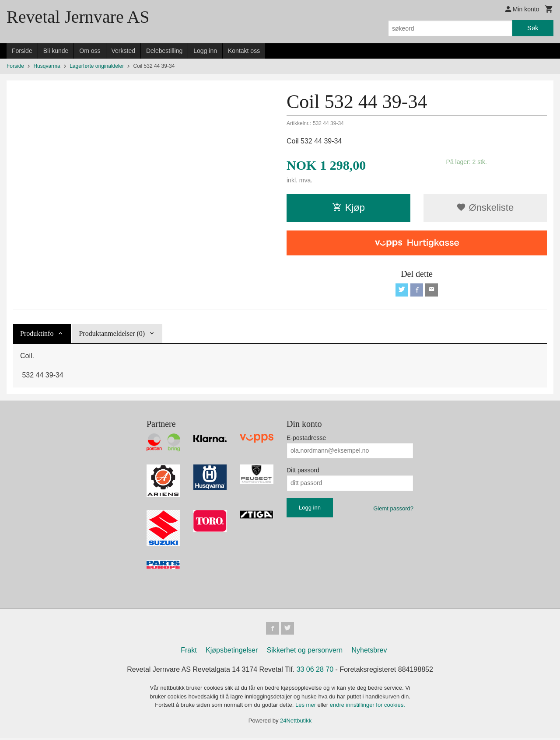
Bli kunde (56, 51)
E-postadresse (306, 439)
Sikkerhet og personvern (305, 652)
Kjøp (348, 208)
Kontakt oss (244, 51)
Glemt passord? (393, 509)
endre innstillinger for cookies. (367, 707)
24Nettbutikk (296, 722)
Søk (533, 28)
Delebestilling (164, 51)
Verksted (123, 51)
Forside (22, 51)
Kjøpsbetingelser (232, 652)
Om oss (90, 51)
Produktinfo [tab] (37, 334)
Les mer (306, 707)
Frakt (189, 652)
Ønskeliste (485, 208)
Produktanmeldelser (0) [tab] (112, 334)
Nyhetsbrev (369, 652)
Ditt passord (303, 471)
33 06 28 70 (315, 672)
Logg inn (205, 51)
